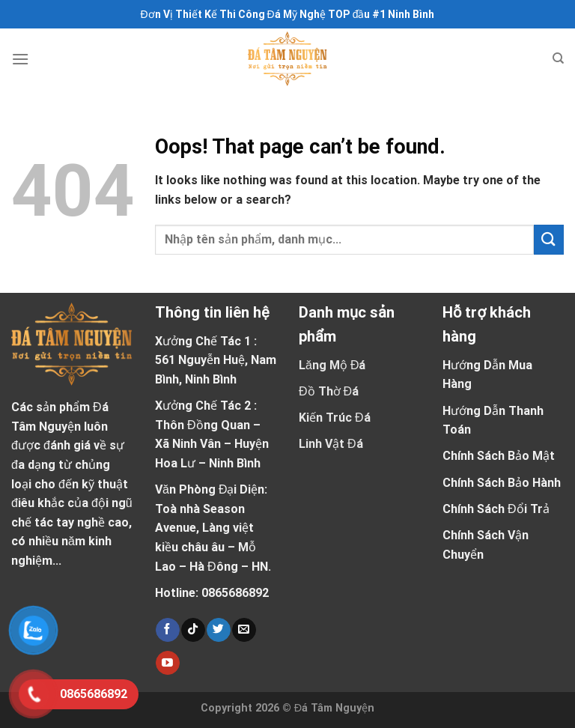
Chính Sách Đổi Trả (496, 509)
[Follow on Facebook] (167, 630)
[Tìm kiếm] (558, 58)
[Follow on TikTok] (193, 630)
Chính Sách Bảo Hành (502, 483)
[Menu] (20, 59)
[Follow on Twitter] (218, 630)
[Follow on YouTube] (167, 663)
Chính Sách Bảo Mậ (496, 456)
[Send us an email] (244, 630)
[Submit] (549, 239)
